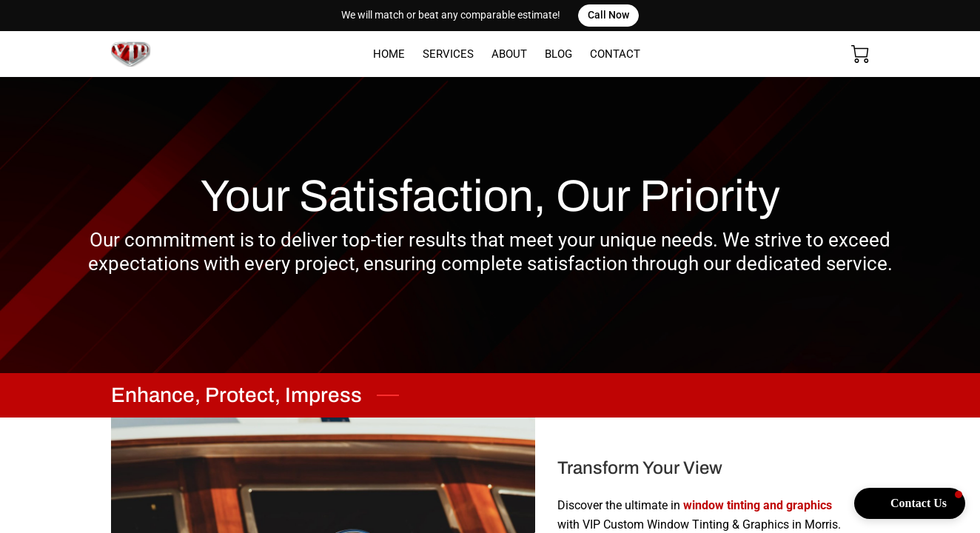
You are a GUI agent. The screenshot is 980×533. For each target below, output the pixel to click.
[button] (910, 503)
